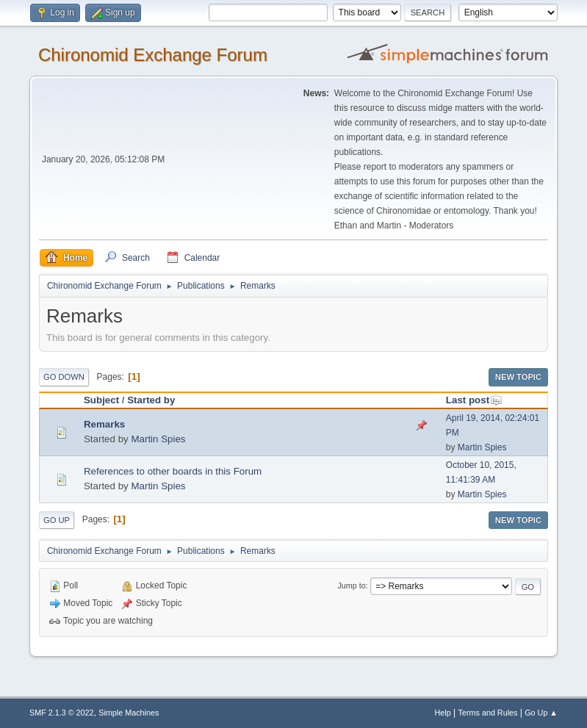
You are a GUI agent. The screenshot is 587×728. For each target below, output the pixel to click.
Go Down (64, 377)
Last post (474, 400)
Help (443, 713)
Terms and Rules (488, 713)
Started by (151, 400)
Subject (101, 400)
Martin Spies (158, 439)
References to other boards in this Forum (173, 471)
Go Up (57, 520)
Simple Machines (129, 713)
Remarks (104, 424)
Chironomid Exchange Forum (153, 55)
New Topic (518, 377)
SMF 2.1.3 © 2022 (62, 713)
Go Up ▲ (541, 713)
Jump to (351, 585)
